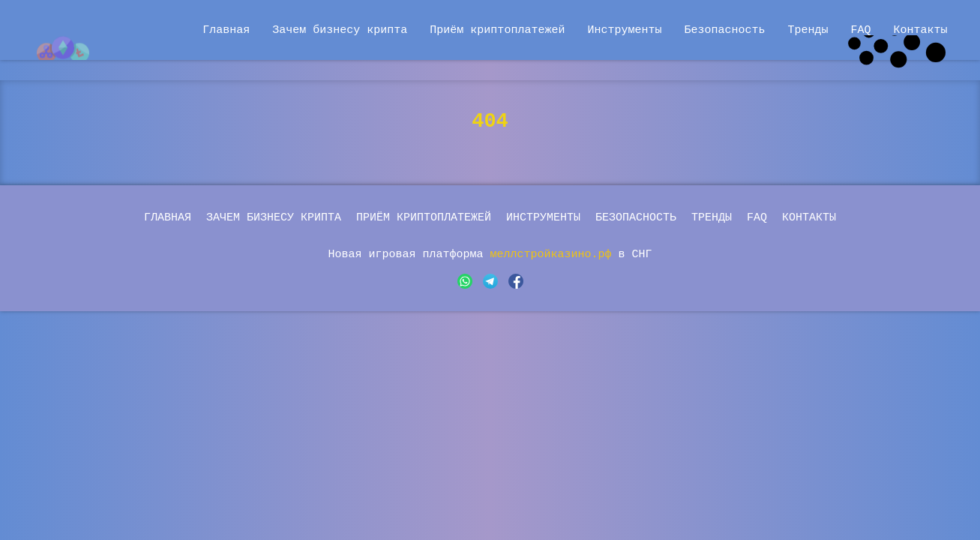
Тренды (808, 30)
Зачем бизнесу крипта (340, 30)
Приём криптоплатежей (497, 30)
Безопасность (724, 30)
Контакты (920, 30)
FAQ (860, 30)
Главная (226, 30)
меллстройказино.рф (554, 255)
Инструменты (624, 30)
